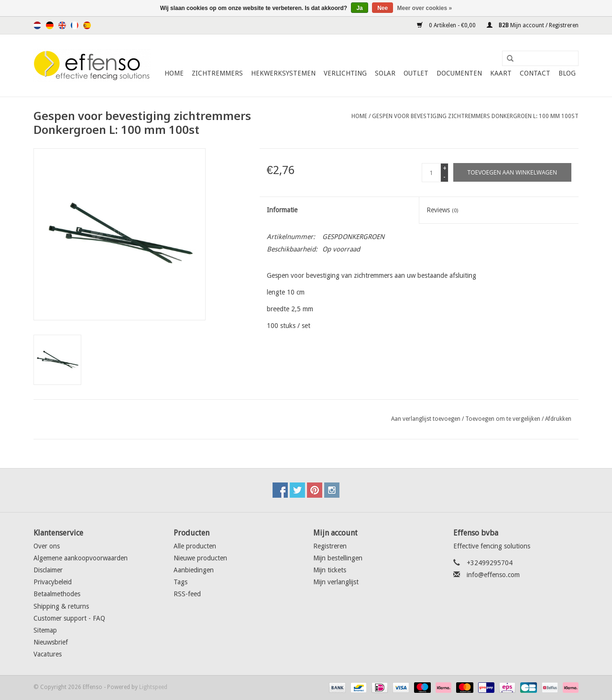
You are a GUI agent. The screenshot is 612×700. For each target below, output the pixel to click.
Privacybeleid (53, 582)
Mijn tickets (330, 570)
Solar (385, 73)
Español (87, 25)
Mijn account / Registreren (533, 25)
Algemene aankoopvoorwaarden (81, 558)
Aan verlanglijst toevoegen (426, 419)
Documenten (459, 73)
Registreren (330, 546)
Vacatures (48, 654)
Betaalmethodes (57, 594)
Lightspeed (153, 687)
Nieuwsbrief (51, 642)
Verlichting (345, 73)
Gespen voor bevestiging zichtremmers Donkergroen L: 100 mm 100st (475, 116)
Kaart (501, 73)
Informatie (282, 210)
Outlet (416, 73)
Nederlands (37, 25)
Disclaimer (48, 570)
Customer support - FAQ (69, 618)
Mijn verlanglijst (336, 582)
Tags (180, 582)
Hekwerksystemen (283, 73)
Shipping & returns (61, 606)
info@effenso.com (493, 575)
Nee (382, 8)
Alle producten (195, 546)
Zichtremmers (217, 73)
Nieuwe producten (200, 558)
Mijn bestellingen (338, 558)
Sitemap (45, 630)
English (62, 25)
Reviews (442, 210)
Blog (567, 73)
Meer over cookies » (425, 8)
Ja (359, 8)
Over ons (47, 546)
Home (174, 73)
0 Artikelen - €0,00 (447, 25)
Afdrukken (558, 419)
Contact (535, 73)
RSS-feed (187, 594)
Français (75, 25)
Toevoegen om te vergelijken (503, 419)
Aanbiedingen (194, 570)
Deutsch (50, 25)
